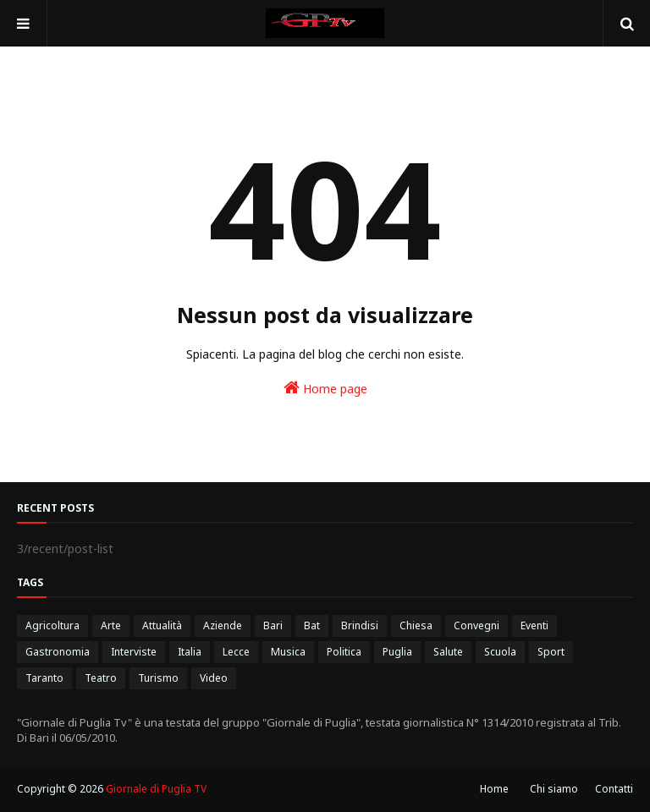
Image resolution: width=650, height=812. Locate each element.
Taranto (44, 678)
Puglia (397, 652)
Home (494, 789)
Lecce (236, 652)
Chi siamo (554, 789)
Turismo (158, 678)
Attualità (162, 625)
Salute (448, 652)
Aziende (223, 625)
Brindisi (360, 625)
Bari (273, 625)
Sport (551, 652)
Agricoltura (52, 625)
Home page (325, 388)
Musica (288, 652)
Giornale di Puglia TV (156, 789)
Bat (312, 625)
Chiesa (416, 625)
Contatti (614, 789)
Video (214, 678)
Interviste (134, 652)
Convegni (476, 625)
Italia (190, 652)
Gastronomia (58, 652)
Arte (111, 625)
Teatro (101, 678)
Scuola (500, 652)
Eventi (534, 625)
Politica (344, 652)
